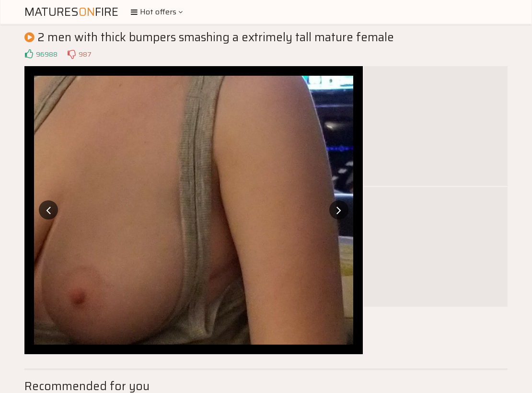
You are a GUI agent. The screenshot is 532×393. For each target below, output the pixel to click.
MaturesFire (71, 12)
